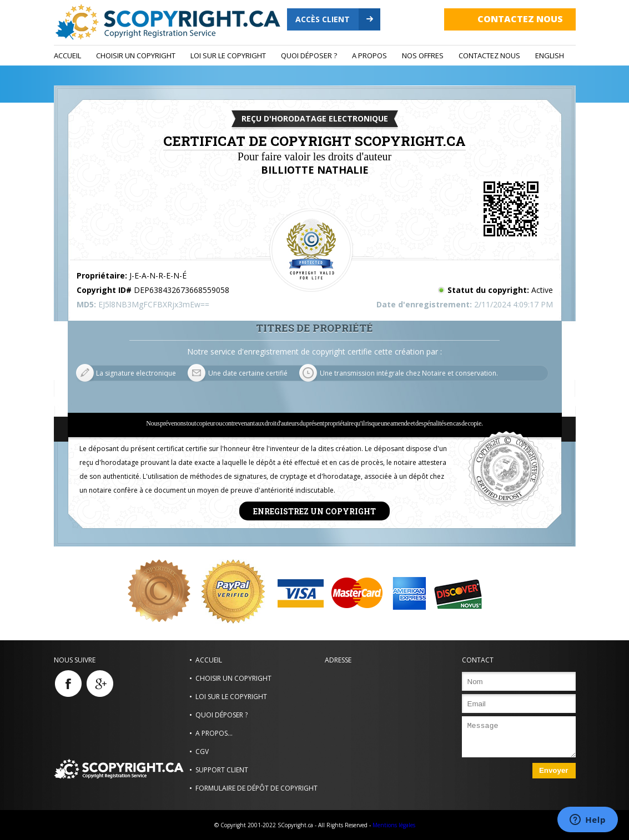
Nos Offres (423, 55)
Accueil (67, 55)
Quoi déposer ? (309, 55)
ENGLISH (550, 55)
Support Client (222, 770)
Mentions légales (394, 825)
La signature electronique (136, 373)
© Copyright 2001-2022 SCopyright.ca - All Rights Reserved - (293, 825)
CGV (202, 752)
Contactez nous (520, 19)
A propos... (214, 733)
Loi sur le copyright (228, 55)
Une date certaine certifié (248, 373)
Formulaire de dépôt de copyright (256, 788)
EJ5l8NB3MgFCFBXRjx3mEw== (154, 304)
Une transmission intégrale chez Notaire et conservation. (409, 373)
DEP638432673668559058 (182, 290)
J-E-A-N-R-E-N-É (158, 275)
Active (542, 290)
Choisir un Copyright (136, 55)
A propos (369, 55)
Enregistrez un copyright (314, 511)
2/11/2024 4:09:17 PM (514, 304)
